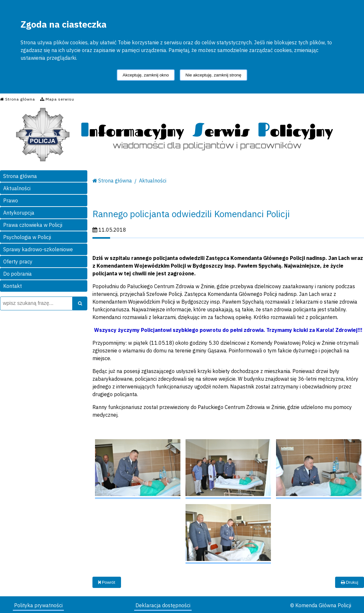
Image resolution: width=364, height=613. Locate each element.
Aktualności (17, 188)
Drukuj (350, 582)
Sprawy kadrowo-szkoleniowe (38, 249)
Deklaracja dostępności (163, 605)
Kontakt (13, 286)
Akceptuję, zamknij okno (146, 75)
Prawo (11, 200)
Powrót (107, 582)
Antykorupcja (19, 213)
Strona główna (20, 176)
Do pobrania (17, 274)
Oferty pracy (18, 262)
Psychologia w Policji (27, 237)
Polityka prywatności (38, 605)
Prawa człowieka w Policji (33, 225)
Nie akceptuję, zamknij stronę (213, 75)
